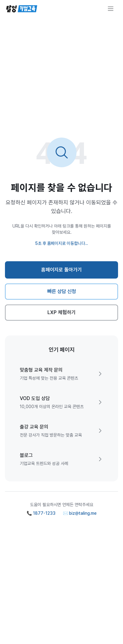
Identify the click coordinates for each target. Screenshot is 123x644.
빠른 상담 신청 (61, 291)
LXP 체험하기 (61, 312)
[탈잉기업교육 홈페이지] (22, 9)
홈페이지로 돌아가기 (61, 270)
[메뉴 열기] (111, 9)
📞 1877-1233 (41, 513)
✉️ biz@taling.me (80, 513)
